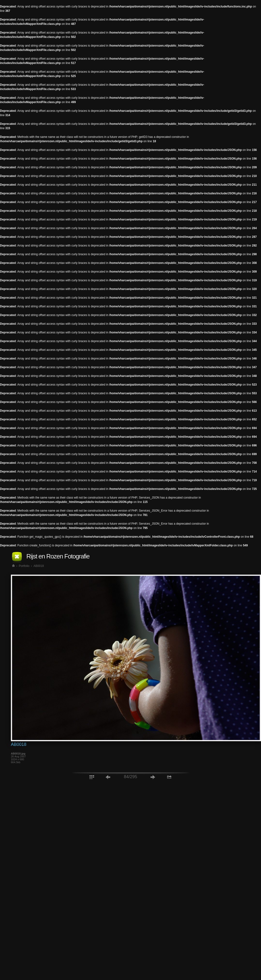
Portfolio (24, 566)
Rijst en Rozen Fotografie (58, 556)
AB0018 (39, 566)
